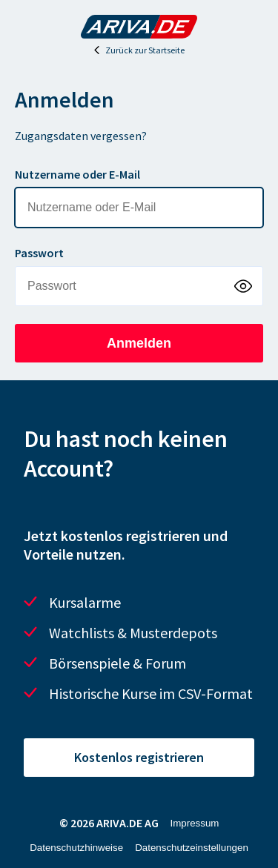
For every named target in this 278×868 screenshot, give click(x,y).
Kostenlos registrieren (139, 757)
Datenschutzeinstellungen (192, 848)
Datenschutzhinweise (76, 848)
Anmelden (139, 343)
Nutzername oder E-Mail (77, 174)
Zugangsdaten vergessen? (81, 136)
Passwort (39, 253)
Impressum (195, 823)
